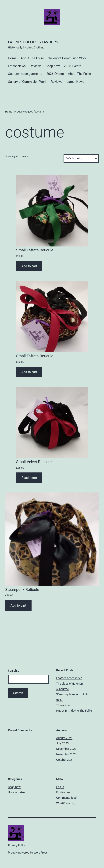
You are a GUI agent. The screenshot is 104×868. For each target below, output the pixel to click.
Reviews (36, 66)
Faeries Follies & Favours (33, 42)
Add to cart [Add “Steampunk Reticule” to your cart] (18, 605)
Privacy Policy (17, 845)
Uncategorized (17, 792)
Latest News (17, 66)
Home (12, 58)
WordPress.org (66, 803)
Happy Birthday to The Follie (74, 711)
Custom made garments (25, 74)
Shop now (53, 66)
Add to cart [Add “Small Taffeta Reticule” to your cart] (29, 266)
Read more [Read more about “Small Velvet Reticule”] (29, 478)
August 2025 (64, 738)
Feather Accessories (69, 678)
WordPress (41, 853)
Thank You (63, 705)
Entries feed (64, 792)
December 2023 (66, 749)
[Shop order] (81, 159)
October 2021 (65, 760)
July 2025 (62, 743)
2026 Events (73, 66)
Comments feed (66, 798)
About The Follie (32, 58)
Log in (60, 787)
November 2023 (66, 754)
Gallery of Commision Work (67, 58)
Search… (13, 671)
